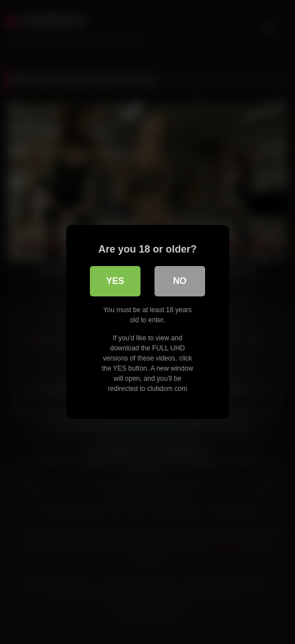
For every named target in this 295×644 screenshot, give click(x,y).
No (180, 281)
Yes (115, 281)
